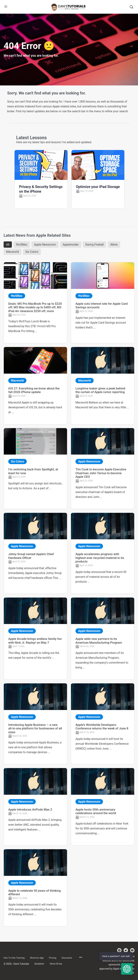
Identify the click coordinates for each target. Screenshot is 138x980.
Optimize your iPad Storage (98, 187)
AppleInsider (71, 245)
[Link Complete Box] (35, 303)
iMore (114, 245)
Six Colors (32, 252)
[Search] (131, 7)
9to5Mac (22, 245)
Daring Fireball (95, 245)
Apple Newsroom (45, 245)
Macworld (12, 252)
